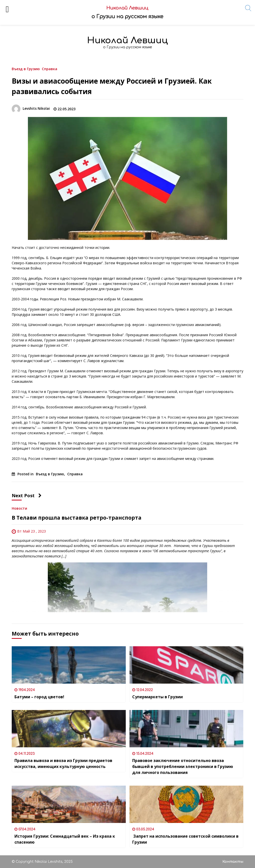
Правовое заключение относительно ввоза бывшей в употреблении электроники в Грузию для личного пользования (183, 766)
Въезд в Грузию (26, 69)
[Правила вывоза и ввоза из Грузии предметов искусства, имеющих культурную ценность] (69, 729)
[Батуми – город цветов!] (69, 665)
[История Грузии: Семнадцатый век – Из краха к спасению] (69, 804)
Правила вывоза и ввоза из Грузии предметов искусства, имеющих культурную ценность (63, 763)
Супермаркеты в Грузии (158, 697)
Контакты (233, 862)
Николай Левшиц (127, 40)
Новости (19, 508)
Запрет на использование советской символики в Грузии (185, 839)
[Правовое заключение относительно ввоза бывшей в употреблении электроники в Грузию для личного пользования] (187, 729)
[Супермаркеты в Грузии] (187, 665)
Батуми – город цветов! (39, 697)
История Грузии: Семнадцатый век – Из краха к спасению (65, 839)
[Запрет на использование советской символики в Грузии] (187, 804)
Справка (50, 69)
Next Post (27, 495)
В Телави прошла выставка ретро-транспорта (77, 518)
